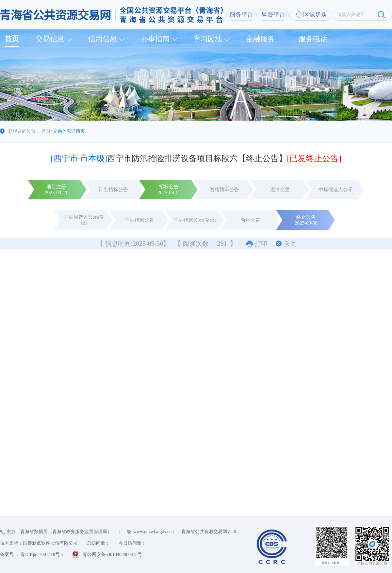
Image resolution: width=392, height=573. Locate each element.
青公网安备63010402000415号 (112, 555)
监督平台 (273, 15)
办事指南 (155, 39)
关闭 (290, 244)
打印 (261, 244)
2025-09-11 (56, 193)
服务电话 (313, 39)
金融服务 (260, 39)
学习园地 (208, 39)
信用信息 (103, 39)
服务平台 (241, 15)
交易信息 (50, 39)
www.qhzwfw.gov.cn (152, 532)
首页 (12, 39)
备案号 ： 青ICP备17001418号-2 (32, 555)
